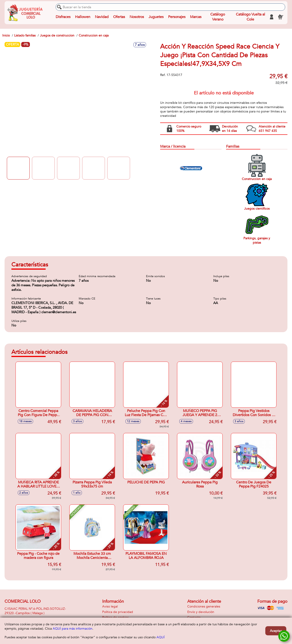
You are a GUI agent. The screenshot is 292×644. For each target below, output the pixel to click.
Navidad (102, 17)
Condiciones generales (204, 606)
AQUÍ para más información (73, 629)
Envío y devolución (201, 612)
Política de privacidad (118, 612)
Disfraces (63, 17)
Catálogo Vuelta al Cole (250, 17)
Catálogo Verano (218, 17)
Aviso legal (110, 606)
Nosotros (137, 17)
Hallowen (83, 17)
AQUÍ (161, 637)
